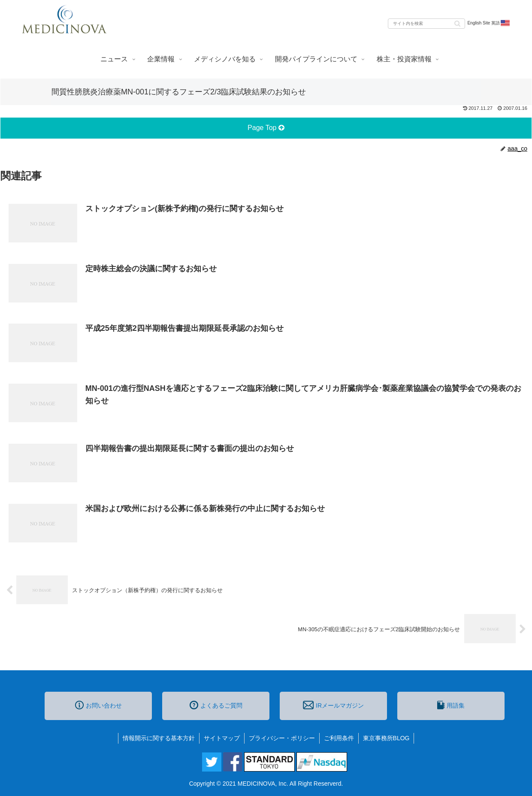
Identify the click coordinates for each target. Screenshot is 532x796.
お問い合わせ (98, 705)
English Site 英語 (489, 23)
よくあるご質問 (216, 705)
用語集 (451, 705)
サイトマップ (222, 738)
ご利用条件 (339, 738)
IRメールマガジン (333, 705)
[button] (457, 23)
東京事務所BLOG (386, 738)
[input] (426, 24)
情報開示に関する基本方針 (159, 738)
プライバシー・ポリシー (282, 738)
